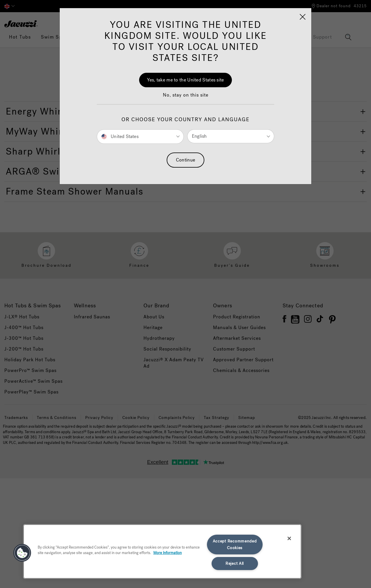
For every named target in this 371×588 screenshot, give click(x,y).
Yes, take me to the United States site (185, 80)
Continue (185, 160)
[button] (186, 98)
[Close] (303, 17)
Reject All (235, 563)
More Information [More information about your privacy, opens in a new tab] (168, 553)
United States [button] (120, 136)
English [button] (199, 136)
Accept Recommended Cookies (235, 545)
